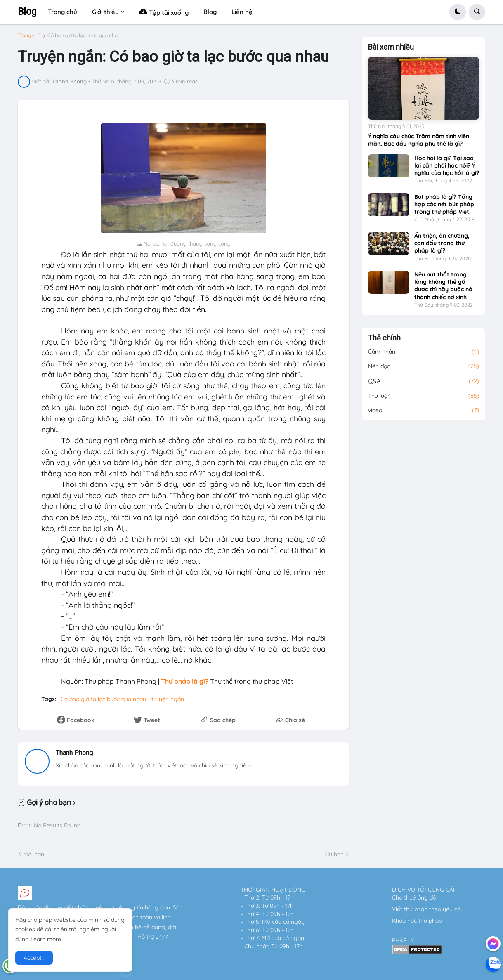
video (424, 411)
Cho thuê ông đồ (414, 897)
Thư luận (424, 396)
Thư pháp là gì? (184, 681)
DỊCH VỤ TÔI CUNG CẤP (424, 890)
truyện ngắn (168, 699)
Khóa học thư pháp (417, 921)
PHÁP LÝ (403, 940)
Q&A (424, 381)
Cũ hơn (334, 854)
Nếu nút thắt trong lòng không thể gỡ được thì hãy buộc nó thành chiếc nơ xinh (443, 286)
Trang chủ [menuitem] (63, 12)
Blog (27, 12)
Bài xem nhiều (391, 47)
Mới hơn (34, 854)
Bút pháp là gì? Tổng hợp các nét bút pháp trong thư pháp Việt (444, 204)
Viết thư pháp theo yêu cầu (428, 909)
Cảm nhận (424, 352)
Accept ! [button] (34, 958)
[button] (458, 12)
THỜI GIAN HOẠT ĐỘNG (273, 890)
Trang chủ (29, 35)
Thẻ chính (384, 338)
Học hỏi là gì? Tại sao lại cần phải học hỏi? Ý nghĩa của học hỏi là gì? (447, 165)
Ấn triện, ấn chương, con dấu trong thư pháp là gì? (442, 243)
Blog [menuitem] (210, 12)
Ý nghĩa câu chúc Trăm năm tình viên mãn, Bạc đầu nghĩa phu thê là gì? (419, 140)
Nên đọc (424, 366)
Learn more (46, 939)
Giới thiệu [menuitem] (105, 12)
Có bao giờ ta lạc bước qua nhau (84, 35)
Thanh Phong (74, 753)
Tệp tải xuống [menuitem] (164, 12)
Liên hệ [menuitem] (242, 12)
